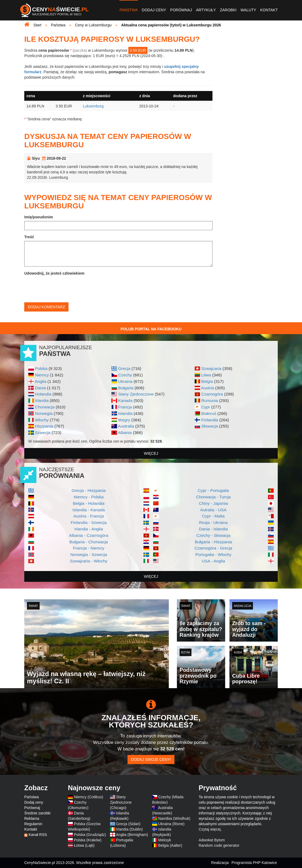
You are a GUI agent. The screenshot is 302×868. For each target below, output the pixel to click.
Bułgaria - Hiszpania (213, 542)
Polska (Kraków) (88, 840)
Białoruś (209, 413)
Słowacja (210, 426)
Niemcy (42, 375)
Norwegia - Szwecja (89, 554)
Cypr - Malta (213, 516)
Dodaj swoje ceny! (151, 759)
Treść (29, 237)
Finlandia (210, 420)
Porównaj (181, 10)
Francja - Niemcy (89, 548)
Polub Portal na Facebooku (151, 329)
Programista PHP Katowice (254, 863)
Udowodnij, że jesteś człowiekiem (54, 273)
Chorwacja (45, 407)
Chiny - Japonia (213, 503)
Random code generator (219, 845)
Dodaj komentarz (46, 307)
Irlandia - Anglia (89, 529)
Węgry (124, 420)
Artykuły (206, 10)
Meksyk (165, 840)
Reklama (32, 818)
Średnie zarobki (37, 813)
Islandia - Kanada (89, 510)
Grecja (124, 368)
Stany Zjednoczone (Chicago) (121, 802)
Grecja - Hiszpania (89, 490)
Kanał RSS (38, 835)
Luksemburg (93, 106)
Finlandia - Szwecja (89, 522)
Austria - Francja (89, 516)
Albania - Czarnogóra (89, 535)
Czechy (125, 375)
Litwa (206, 375)
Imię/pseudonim (39, 217)
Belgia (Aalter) (170, 845)
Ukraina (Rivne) (171, 824)
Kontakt (269, 10)
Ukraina (125, 381)
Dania (40, 388)
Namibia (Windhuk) (174, 818)
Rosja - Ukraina (213, 522)
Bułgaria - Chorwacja (89, 542)
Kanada (125, 400)
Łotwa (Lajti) (84, 845)
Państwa (129, 10)
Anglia (41, 381)
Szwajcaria (211, 368)
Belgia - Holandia (89, 503)
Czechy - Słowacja (213, 535)
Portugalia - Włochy (213, 554)
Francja (125, 407)
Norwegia (44, 413)
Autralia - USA (213, 510)
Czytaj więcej (210, 829)
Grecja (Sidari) (128, 824)
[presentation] (65, 288)
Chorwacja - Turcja (213, 497)
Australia (126, 426)
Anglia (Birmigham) (132, 835)
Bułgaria (126, 388)
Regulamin (33, 824)
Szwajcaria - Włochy (89, 561)
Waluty (248, 10)
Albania (125, 433)
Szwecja (43, 433)
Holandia (43, 394)
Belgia (207, 381)
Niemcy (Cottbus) (88, 797)
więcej (151, 453)
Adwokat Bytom (212, 840)
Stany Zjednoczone (136, 394)
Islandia (125, 413)
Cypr (206, 407)
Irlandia (42, 400)
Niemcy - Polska (89, 497)
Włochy (42, 420)
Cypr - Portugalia (213, 490)
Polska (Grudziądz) (90, 835)
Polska (41, 368)
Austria (208, 388)
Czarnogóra (212, 394)
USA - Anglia (213, 561)
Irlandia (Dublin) (130, 829)
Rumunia (210, 400)
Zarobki (228, 10)
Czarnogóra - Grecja (213, 548)
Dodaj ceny (154, 10)
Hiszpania (44, 426)
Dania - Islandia (213, 529)
